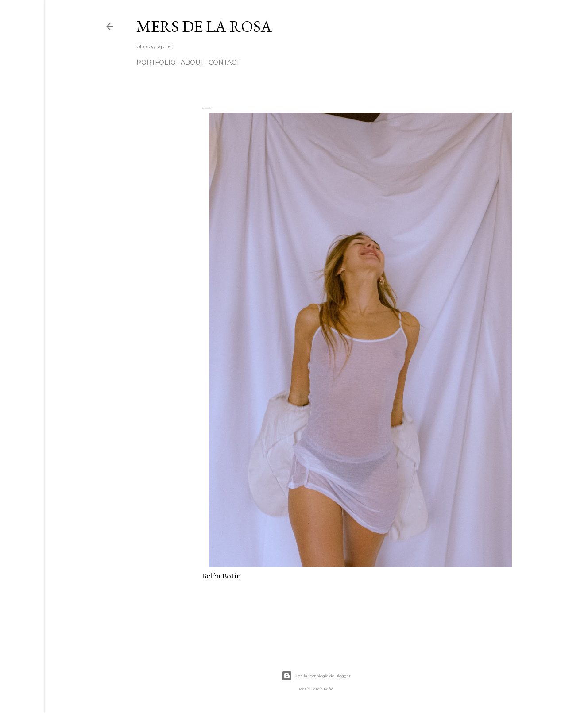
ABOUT (192, 62)
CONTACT (224, 62)
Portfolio (156, 62)
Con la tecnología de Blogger (316, 676)
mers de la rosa (204, 26)
